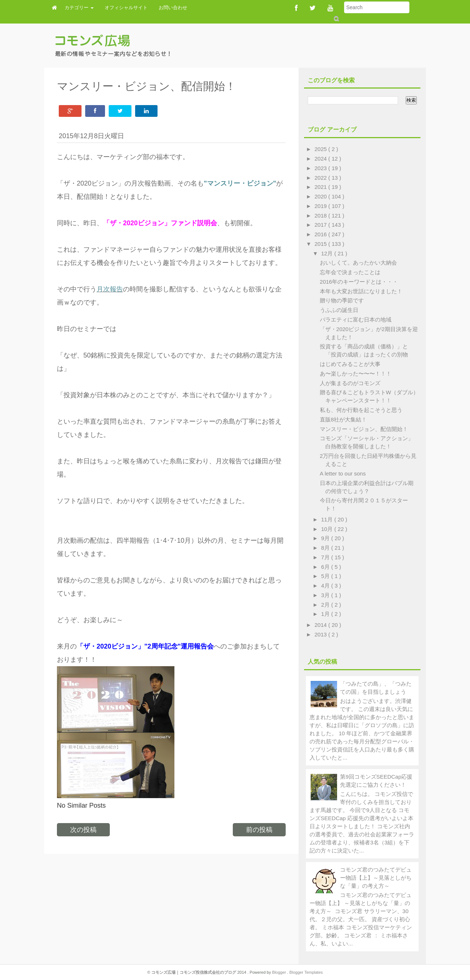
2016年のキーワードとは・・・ (359, 282)
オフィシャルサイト (126, 8)
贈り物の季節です (342, 300)
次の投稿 (83, 830)
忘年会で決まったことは (350, 272)
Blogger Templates (306, 972)
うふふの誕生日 (339, 310)
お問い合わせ (173, 8)
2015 (322, 244)
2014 (322, 625)
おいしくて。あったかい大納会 (358, 263)
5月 (326, 576)
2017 (322, 225)
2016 (322, 234)
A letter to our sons (343, 473)
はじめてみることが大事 (350, 364)
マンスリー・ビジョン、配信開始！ (364, 429)
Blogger (280, 972)
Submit (336, 19)
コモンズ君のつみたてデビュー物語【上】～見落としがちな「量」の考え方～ (376, 878)
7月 (326, 557)
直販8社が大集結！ (343, 419)
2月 (326, 605)
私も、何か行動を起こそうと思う (361, 410)
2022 (322, 178)
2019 (322, 206)
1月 (326, 614)
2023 (322, 168)
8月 (326, 548)
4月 (326, 586)
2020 (322, 196)
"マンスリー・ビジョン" (240, 183)
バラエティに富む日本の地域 (356, 320)
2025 (322, 149)
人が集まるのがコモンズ (350, 383)
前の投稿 (259, 830)
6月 (326, 567)
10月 (328, 529)
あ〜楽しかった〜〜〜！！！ (356, 374)
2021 (322, 187)
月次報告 (110, 289)
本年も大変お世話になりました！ (361, 291)
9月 (326, 538)
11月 (328, 519)
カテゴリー (79, 8)
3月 (326, 595)
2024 (322, 159)
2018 (322, 216)
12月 (328, 253)
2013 (322, 634)
